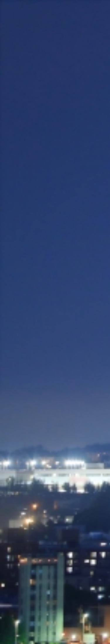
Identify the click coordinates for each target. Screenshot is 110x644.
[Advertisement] (55, 102)
